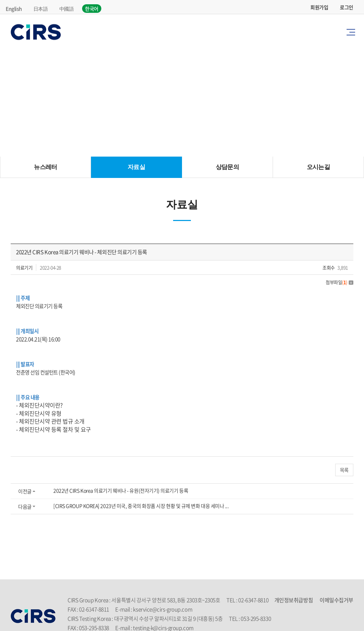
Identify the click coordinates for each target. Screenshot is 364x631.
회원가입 (319, 7)
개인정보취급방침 (294, 600)
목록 (344, 470)
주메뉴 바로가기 (0, 0)
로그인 (347, 7)
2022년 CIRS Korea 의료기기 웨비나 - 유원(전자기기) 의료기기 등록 (121, 490)
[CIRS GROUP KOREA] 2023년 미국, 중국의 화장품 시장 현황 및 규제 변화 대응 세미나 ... (141, 506)
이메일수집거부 (336, 600)
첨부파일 (339, 282)
